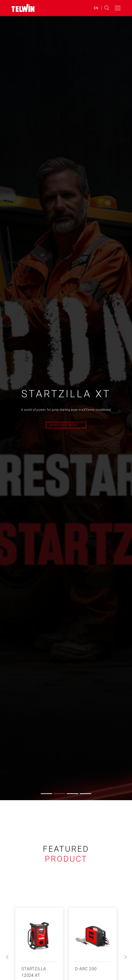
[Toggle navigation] (118, 8)
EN (96, 8)
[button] (46, 794)
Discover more (64, 425)
